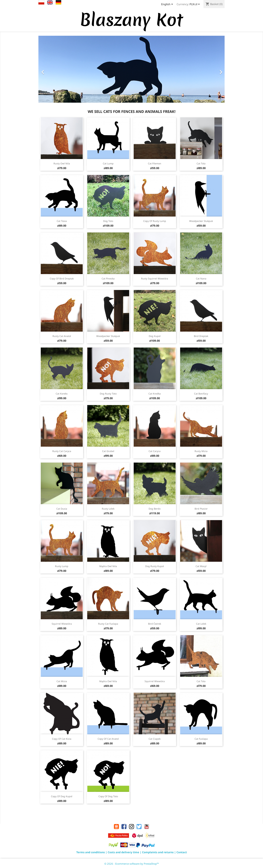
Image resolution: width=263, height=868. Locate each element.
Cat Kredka (155, 394)
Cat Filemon (155, 163)
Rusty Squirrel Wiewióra (155, 279)
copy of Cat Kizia (62, 739)
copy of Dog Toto (108, 796)
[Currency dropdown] (195, 5)
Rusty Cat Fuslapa (108, 624)
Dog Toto (108, 221)
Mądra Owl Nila (108, 566)
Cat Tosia (62, 221)
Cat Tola (201, 163)
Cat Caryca (155, 451)
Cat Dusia (62, 509)
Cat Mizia (62, 681)
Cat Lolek (201, 624)
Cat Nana (201, 279)
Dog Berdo (155, 509)
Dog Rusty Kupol (155, 566)
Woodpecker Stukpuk (201, 221)
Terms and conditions (91, 852)
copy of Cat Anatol (108, 739)
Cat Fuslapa (201, 739)
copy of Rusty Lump (155, 221)
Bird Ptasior (201, 509)
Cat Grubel (108, 451)
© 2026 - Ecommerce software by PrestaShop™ (132, 864)
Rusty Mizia (201, 451)
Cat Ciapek (155, 739)
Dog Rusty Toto (108, 394)
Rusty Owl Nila (62, 163)
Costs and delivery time (123, 852)
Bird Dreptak (201, 336)
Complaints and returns (158, 852)
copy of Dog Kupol (62, 796)
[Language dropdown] (168, 5)
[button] (52, 71)
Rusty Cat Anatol (62, 336)
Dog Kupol (155, 336)
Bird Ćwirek (155, 624)
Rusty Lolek (108, 509)
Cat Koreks (62, 394)
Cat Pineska (108, 279)
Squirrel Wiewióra (62, 624)
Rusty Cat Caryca (62, 451)
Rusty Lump (62, 566)
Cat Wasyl (201, 566)
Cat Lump (108, 163)
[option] (131, 69)
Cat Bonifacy (201, 394)
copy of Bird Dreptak (62, 279)
